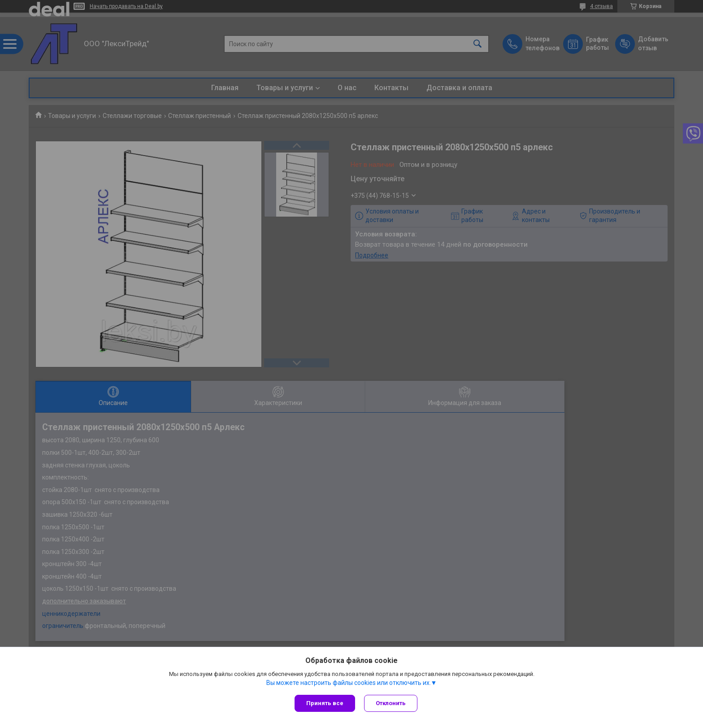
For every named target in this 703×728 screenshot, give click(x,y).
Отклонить (391, 703)
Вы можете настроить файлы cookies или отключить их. (349, 683)
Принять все (325, 703)
